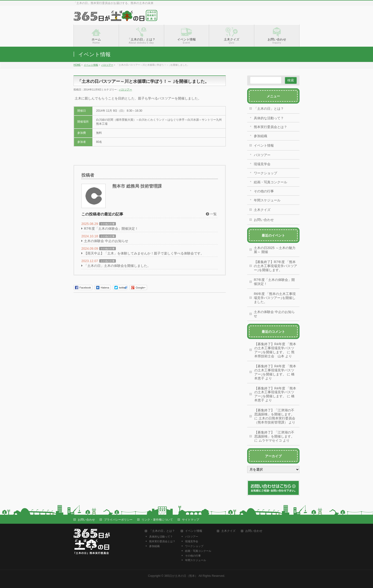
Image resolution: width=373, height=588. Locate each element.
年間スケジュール (267, 200)
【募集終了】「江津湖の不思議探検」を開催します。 (274, 412)
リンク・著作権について (157, 520)
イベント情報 (264, 145)
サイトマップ (191, 520)
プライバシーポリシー (118, 520)
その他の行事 (108, 224)
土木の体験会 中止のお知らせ (106, 241)
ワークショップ (265, 173)
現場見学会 (262, 164)
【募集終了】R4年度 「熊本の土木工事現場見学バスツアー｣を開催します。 (275, 348)
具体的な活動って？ (269, 118)
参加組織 (260, 136)
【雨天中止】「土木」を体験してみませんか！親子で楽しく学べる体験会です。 (144, 253)
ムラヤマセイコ (270, 440)
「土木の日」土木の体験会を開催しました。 (117, 266)
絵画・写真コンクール (270, 182)
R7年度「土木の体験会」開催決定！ (111, 229)
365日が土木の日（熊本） (181, 576)
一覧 (211, 214)
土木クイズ (262, 210)
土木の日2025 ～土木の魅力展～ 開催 (275, 250)
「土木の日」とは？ (269, 109)
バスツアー (125, 90)
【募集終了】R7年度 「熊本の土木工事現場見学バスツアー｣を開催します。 (275, 266)
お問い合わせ (264, 220)
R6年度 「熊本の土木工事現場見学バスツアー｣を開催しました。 (275, 298)
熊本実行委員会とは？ (270, 127)
